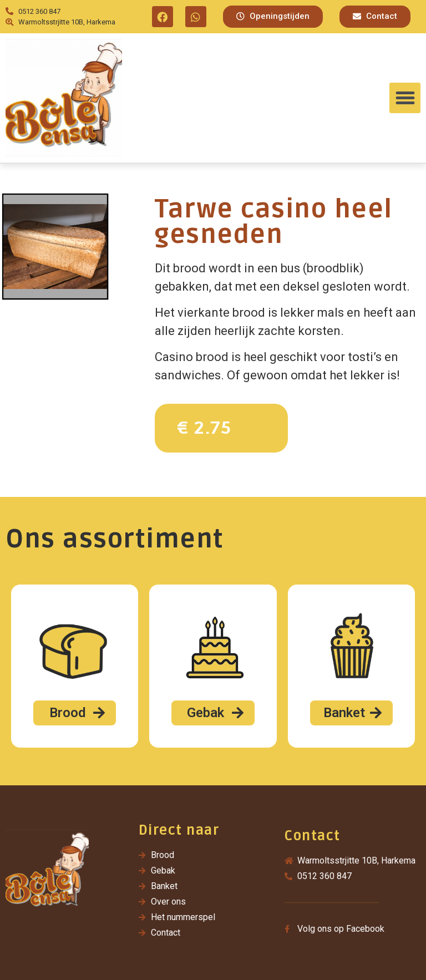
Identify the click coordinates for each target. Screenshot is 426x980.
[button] (273, 17)
